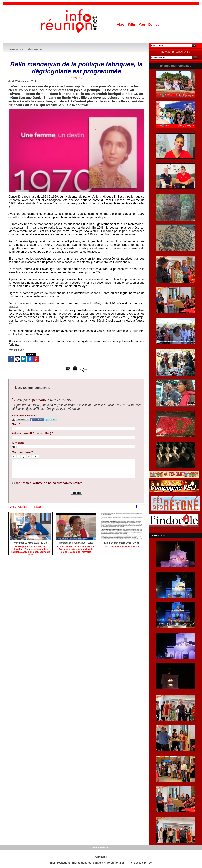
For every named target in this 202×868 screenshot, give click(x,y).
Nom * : (17, 424)
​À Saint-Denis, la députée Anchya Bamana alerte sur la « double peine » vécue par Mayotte (76, 550)
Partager (84, 370)
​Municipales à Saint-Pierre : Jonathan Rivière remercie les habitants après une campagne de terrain (30, 550)
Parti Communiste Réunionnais (122, 547)
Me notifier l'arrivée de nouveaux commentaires (49, 483)
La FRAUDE (158, 535)
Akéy (121, 24)
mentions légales (101, 847)
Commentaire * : (23, 452)
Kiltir (132, 24)
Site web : (19, 443)
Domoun (155, 24)
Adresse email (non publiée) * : (33, 434)
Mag (142, 24)
